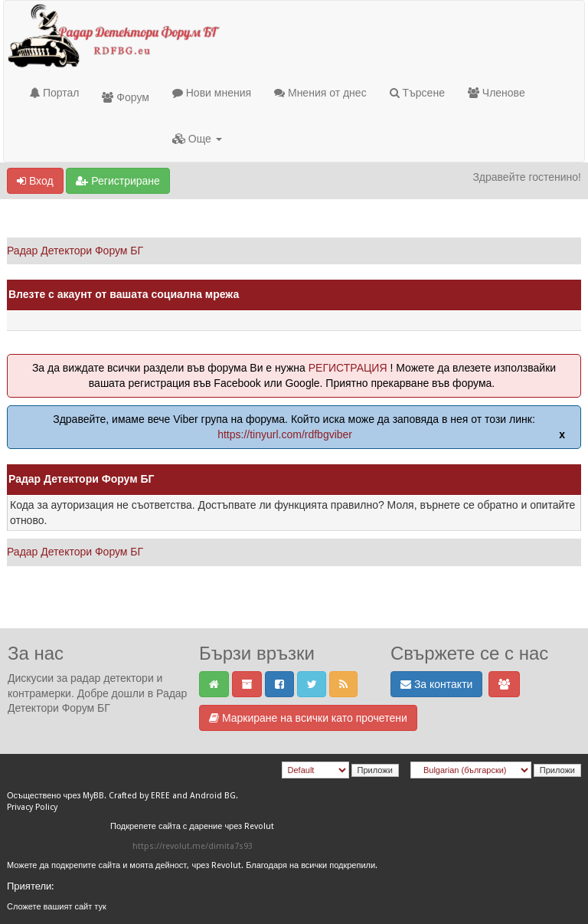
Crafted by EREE (139, 796)
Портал (54, 93)
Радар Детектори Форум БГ (75, 251)
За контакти (436, 684)
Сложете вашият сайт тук (57, 907)
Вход (35, 181)
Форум (125, 97)
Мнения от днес (320, 93)
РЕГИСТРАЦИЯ (348, 368)
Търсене (417, 93)
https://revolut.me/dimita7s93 (193, 846)
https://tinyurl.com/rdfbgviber (285, 434)
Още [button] (197, 139)
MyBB (93, 796)
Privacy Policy (32, 807)
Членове (497, 93)
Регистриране (118, 181)
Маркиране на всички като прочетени (308, 718)
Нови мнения (212, 93)
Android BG (213, 796)
